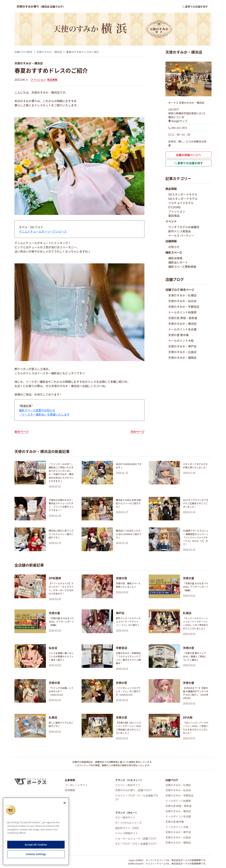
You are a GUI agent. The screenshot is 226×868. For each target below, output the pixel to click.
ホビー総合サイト (125, 817)
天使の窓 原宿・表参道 (183, 318)
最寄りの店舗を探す (189, 163)
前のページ (22, 432)
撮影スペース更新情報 (182, 267)
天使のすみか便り (41, 6)
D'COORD (174, 207)
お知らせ (174, 247)
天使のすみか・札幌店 (182, 295)
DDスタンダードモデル (183, 199)
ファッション (38, 80)
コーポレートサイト (76, 785)
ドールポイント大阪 (181, 341)
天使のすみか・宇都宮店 (184, 307)
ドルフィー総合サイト (128, 785)
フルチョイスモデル (181, 203)
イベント (171, 221)
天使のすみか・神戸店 (182, 346)
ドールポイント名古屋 (182, 329)
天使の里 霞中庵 (179, 335)
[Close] (65, 803)
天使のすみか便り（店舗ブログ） (134, 790)
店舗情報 (171, 241)
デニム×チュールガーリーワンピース (43, 231)
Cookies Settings (36, 854)
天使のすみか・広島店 (182, 352)
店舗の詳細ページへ (189, 155)
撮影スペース (174, 252)
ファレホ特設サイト (127, 833)
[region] (36, 831)
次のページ (137, 432)
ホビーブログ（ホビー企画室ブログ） (137, 843)
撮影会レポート (178, 262)
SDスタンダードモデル (183, 194)
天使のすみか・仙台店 (182, 301)
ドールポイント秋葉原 (182, 312)
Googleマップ (178, 121)
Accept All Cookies (36, 845)
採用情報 (70, 790)
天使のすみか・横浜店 (49, 52)
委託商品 (174, 216)
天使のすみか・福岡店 (182, 358)
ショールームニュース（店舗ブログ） (137, 838)
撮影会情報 (175, 258)
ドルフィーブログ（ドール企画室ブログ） (137, 797)
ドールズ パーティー (181, 235)
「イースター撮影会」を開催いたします (44, 414)
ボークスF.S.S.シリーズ (128, 823)
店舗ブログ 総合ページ (180, 290)
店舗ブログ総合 (23, 52)
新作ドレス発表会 (180, 231)
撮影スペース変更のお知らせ (37, 410)
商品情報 (52, 80)
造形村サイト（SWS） (128, 828)
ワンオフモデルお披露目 (184, 227)
